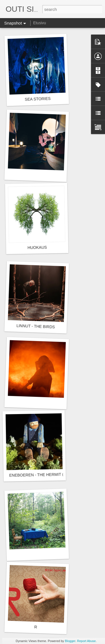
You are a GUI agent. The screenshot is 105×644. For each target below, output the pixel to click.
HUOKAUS (37, 247)
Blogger (70, 641)
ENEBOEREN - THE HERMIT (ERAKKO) (45, 475)
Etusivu (39, 23)
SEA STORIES (38, 99)
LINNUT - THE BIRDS (36, 326)
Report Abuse (86, 641)
